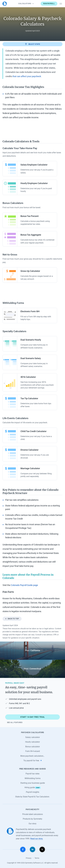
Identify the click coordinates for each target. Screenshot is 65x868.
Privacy (29, 858)
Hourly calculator (32, 742)
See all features (15, 722)
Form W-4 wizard (33, 751)
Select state (32, 44)
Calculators (26, 4)
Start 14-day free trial (33, 717)
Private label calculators (33, 814)
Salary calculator (33, 737)
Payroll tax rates (32, 774)
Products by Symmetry (32, 819)
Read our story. (37, 839)
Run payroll (49, 4)
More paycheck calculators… (32, 756)
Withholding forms (33, 778)
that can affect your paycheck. (27, 76)
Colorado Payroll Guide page (24, 585)
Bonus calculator (33, 747)
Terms (37, 858)
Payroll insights (33, 792)
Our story (32, 824)
